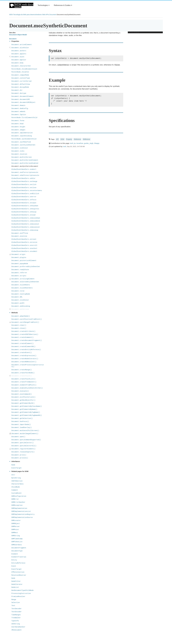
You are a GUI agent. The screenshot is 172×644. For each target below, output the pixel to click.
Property (69, 139)
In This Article (145, 32)
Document (53, 15)
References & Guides (63, 5)
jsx (75, 143)
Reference (77, 139)
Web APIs (46, 15)
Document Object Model (18, 35)
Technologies (44, 5)
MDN (11, 15)
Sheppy (97, 143)
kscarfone (80, 143)
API (57, 139)
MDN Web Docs (21, 5)
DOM (62, 139)
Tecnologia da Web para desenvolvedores (27, 15)
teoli (72, 143)
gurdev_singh (89, 143)
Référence (86, 139)
